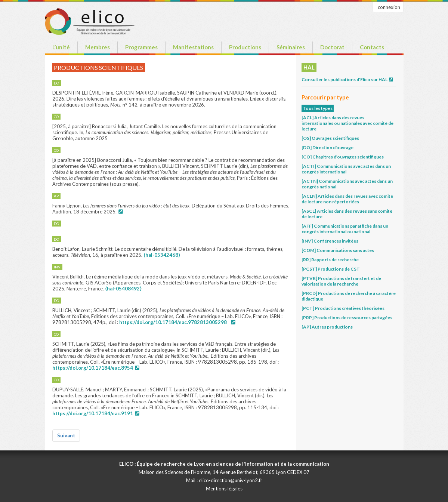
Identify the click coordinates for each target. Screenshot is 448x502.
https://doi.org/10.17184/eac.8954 (93, 368)
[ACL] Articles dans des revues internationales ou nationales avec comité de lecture (347, 123)
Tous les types (318, 108)
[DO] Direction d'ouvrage (327, 147)
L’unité (61, 47)
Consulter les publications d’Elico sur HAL (348, 79)
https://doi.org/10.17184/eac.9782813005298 (173, 322)
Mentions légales (224, 489)
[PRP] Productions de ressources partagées (347, 318)
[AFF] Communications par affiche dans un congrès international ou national (345, 229)
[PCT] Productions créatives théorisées (343, 308)
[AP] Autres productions (327, 327)
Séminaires (291, 47)
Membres (98, 47)
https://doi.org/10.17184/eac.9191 (93, 413)
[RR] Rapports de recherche (330, 260)
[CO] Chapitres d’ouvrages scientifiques (343, 157)
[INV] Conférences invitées (330, 241)
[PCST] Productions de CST (331, 269)
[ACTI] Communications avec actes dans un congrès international (346, 169)
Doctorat (332, 47)
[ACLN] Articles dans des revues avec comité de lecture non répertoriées (347, 199)
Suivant (66, 435)
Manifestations (193, 47)
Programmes (141, 47)
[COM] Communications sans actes (338, 250)
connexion (389, 7)
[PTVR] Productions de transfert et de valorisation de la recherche (341, 281)
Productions (245, 47)
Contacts (372, 47)
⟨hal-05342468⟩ (162, 255)
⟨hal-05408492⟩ (123, 289)
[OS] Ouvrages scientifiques (330, 138)
